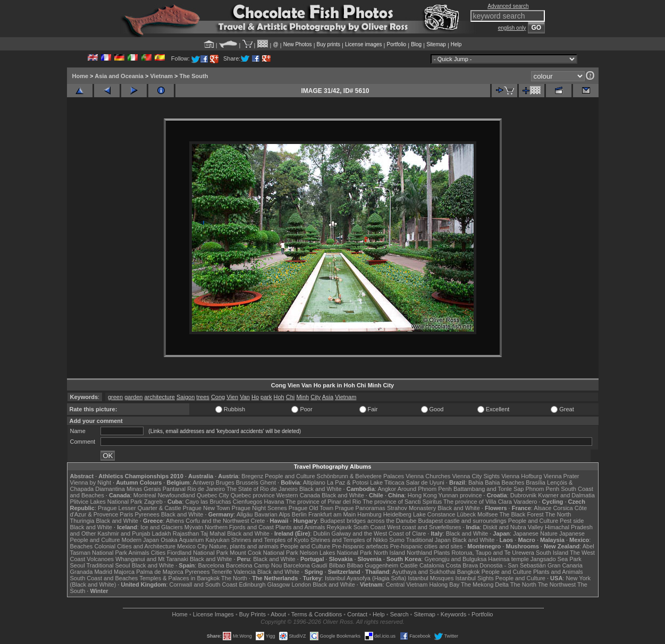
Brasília (536, 482)
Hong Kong (422, 495)
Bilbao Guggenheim (373, 565)
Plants (442, 553)
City (315, 397)
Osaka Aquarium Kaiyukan (195, 540)
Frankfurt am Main (332, 514)
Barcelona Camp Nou (254, 565)
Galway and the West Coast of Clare (379, 533)
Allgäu (245, 514)
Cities (158, 553)
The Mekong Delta (485, 584)
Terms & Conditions (317, 614)
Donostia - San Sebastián (513, 565)
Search (399, 614)
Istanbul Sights (475, 578)
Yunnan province (460, 495)
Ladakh (162, 533)
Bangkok (469, 572)
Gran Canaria (565, 565)
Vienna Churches (428, 476)
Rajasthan (186, 533)
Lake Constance (434, 514)
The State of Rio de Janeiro (262, 489)
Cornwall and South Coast (204, 584)
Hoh (279, 397)
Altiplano (314, 482)
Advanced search (508, 6)
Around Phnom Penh (425, 489)
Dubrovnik (524, 495)
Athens (175, 521)
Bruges (225, 482)
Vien (232, 397)
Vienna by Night (91, 482)
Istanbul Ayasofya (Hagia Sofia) (365, 578)
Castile (409, 565)
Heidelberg (397, 514)
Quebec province (253, 495)
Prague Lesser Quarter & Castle (140, 508)
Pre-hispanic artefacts (360, 546)
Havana (274, 502)
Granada (82, 572)
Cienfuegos (248, 502)
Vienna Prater (561, 476)
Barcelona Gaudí (305, 565)
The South (194, 76)
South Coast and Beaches (104, 578)
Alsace (542, 508)
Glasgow (279, 584)
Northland (419, 553)
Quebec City (213, 495)
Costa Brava (462, 565)
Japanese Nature (535, 533)
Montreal (145, 495)
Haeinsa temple (508, 559)
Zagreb (153, 502)
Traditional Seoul (108, 565)
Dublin (321, 533)
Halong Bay (444, 584)
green (115, 397)
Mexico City (192, 546)
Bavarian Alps (272, 514)
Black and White (320, 489)
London (301, 584)
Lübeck (466, 514)
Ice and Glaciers (161, 527)
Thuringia (82, 521)
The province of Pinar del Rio (323, 502)
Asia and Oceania (119, 76)
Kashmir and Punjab (124, 533)
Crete (258, 521)
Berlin (299, 514)
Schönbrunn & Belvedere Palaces (361, 476)
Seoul (78, 565)
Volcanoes (100, 559)
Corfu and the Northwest (217, 521)
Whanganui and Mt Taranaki (152, 559)
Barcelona (211, 565)
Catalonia (432, 565)
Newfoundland (176, 495)
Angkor (387, 489)
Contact (357, 614)
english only (512, 28)
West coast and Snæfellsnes (424, 527)
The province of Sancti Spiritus (402, 502)
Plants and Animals (300, 527)
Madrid (103, 572)
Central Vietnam (407, 584)
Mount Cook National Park (264, 553)
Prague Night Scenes (259, 508)
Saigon (186, 397)
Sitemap (436, 44)
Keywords (453, 614)
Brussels (247, 482)
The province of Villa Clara (478, 502)
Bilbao (337, 565)
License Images (213, 614)
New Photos (298, 44)
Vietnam (161, 76)
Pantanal (174, 489)
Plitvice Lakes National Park (106, 502)
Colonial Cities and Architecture (135, 546)
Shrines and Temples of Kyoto (270, 540)
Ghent (268, 482)
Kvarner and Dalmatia (566, 495)
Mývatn (194, 527)
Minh (302, 397)
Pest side (572, 521)
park (266, 397)
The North (558, 514)
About (278, 614)
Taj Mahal (213, 533)
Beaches (82, 546)
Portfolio (396, 44)
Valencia (245, 572)
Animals (139, 553)
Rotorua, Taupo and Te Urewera (493, 553)
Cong (218, 397)
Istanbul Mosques (431, 578)
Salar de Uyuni (425, 482)
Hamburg (369, 514)
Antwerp (203, 482)
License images (363, 44)
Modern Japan (140, 540)
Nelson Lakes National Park (336, 553)
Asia (328, 397)
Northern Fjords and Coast (239, 527)
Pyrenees (147, 514)
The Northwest (557, 584)
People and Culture (290, 476)
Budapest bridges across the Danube (368, 521)
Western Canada (298, 495)
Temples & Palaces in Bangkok (179, 578)
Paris (126, 514)
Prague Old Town (311, 508)
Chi (291, 397)
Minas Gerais (144, 489)
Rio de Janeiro (206, 489)
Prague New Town (207, 508)
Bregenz (252, 476)
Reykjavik (339, 527)
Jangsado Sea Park (556, 559)
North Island (389, 553)
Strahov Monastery (411, 508)
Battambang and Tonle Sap (489, 489)
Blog (416, 44)
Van (245, 397)
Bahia (476, 482)
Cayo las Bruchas (208, 502)
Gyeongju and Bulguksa (455, 559)
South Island (552, 553)
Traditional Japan (428, 540)
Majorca (124, 572)
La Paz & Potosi (348, 482)
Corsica (563, 508)
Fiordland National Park (197, 553)
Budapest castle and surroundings (462, 521)
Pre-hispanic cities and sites (426, 546)
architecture (159, 397)
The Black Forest (521, 514)
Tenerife (221, 572)
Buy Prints (252, 614)
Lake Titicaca (387, 482)
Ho (255, 397)
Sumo (397, 540)
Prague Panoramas (360, 508)
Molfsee (488, 514)
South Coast (370, 527)
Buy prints (329, 44)
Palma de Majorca (160, 572)
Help (456, 44)
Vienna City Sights (476, 476)
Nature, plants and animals (244, 546)
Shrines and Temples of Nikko (349, 540)
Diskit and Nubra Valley (514, 527)
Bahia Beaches (504, 482)
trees (203, 397)
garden (133, 397)
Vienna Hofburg (521, 476)
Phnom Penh (543, 489)
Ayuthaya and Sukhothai (424, 572)
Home (81, 76)
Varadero (525, 502)
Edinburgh (252, 584)
